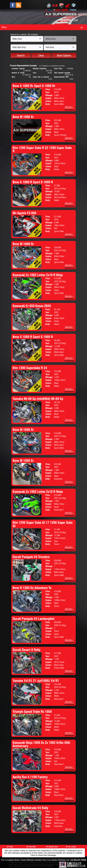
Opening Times (52, 847)
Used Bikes (31, 847)
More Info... (69, 107)
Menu (4, 27)
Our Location (71, 847)
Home (10, 847)
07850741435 (71, 20)
